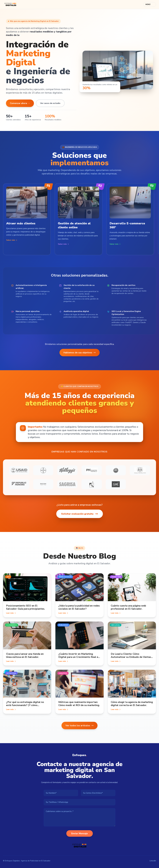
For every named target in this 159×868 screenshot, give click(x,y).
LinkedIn (153, 861)
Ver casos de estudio (50, 103)
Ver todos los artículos (79, 726)
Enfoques (80, 755)
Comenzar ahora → (20, 103)
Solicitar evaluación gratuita (80, 514)
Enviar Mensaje (80, 833)
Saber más (12, 240)
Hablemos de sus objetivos (80, 353)
